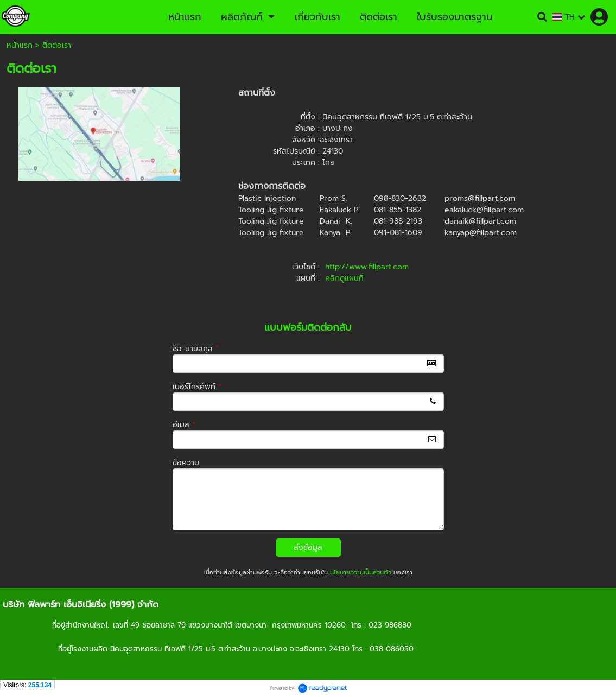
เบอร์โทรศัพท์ (197, 387)
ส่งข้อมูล (308, 547)
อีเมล (184, 425)
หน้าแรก (20, 45)
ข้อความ (186, 463)
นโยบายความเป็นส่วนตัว (361, 572)
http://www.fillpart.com (367, 267)
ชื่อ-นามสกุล (196, 349)
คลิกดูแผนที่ (344, 278)
